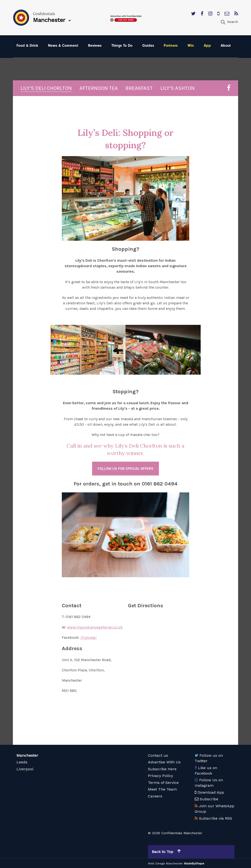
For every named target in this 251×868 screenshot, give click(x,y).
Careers (155, 796)
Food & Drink (27, 46)
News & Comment (63, 46)
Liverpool (25, 769)
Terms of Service (163, 783)
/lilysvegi (89, 637)
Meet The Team (162, 789)
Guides (148, 46)
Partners (171, 46)
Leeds (22, 762)
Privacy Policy (160, 776)
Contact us (158, 755)
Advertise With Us (164, 762)
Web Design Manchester (165, 863)
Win (191, 46)
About (226, 46)
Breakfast (139, 88)
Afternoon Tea (99, 88)
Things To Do (122, 46)
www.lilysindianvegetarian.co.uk (95, 627)
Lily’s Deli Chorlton (46, 88)
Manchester (27, 755)
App (207, 46)
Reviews (95, 46)
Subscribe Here (162, 769)
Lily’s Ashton (178, 88)
